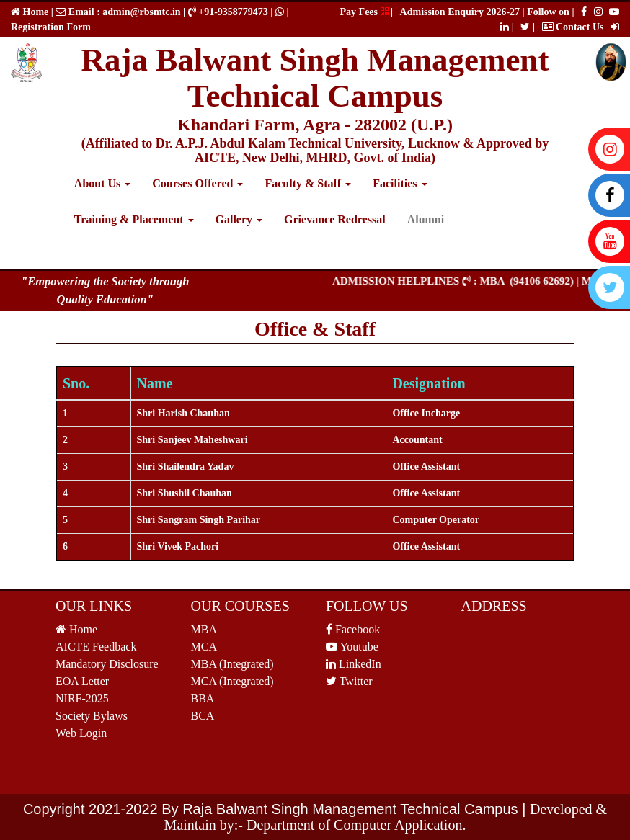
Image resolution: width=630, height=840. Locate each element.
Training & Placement (134, 219)
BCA (203, 716)
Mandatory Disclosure (107, 664)
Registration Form (51, 27)
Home (34, 12)
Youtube (352, 647)
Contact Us (573, 27)
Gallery (239, 219)
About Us (102, 183)
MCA (204, 647)
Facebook (353, 629)
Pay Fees (364, 12)
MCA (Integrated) (232, 681)
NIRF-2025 (82, 698)
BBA (203, 698)
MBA (204, 629)
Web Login (81, 733)
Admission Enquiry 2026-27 (461, 12)
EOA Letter (82, 681)
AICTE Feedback (96, 647)
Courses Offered (198, 183)
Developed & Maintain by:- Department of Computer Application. (386, 817)
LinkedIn (354, 664)
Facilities (400, 183)
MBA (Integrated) (232, 664)
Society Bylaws (92, 716)
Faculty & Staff (308, 183)
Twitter (349, 681)
